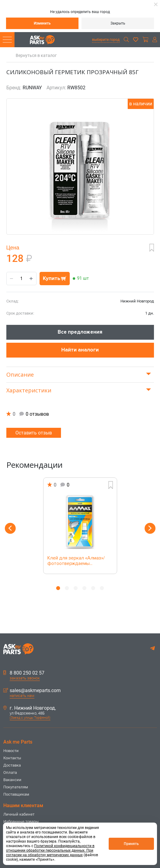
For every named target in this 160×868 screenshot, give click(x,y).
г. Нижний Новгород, (30, 708)
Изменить (42, 23)
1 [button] (58, 588)
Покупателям (16, 787)
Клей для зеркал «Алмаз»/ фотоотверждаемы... (76, 561)
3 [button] (76, 588)
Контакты (12, 758)
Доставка (12, 765)
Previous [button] (10, 528)
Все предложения (80, 332)
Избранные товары (21, 822)
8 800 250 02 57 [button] (24, 673)
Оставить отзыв (34, 433)
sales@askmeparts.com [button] (32, 691)
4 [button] (84, 588)
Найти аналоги (80, 350)
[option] (80, 526)
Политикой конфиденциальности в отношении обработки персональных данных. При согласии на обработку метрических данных (50, 850)
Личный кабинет (19, 814)
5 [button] (93, 588)
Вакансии (12, 780)
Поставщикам (16, 794)
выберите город (106, 40)
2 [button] (67, 588)
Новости (11, 751)
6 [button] (102, 588)
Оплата (10, 772)
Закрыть (118, 23)
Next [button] (150, 528)
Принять (131, 844)
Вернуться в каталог (36, 56)
